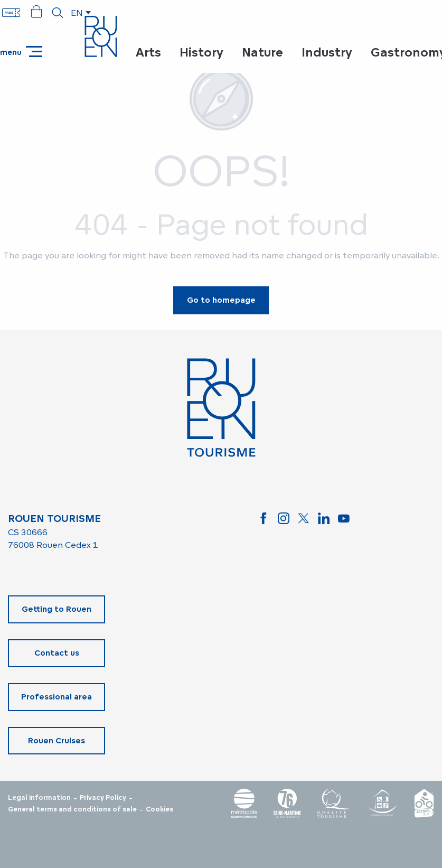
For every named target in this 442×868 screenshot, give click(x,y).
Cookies (159, 809)
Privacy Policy (103, 798)
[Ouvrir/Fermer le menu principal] (21, 52)
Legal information (39, 798)
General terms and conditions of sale (72, 809)
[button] (58, 13)
